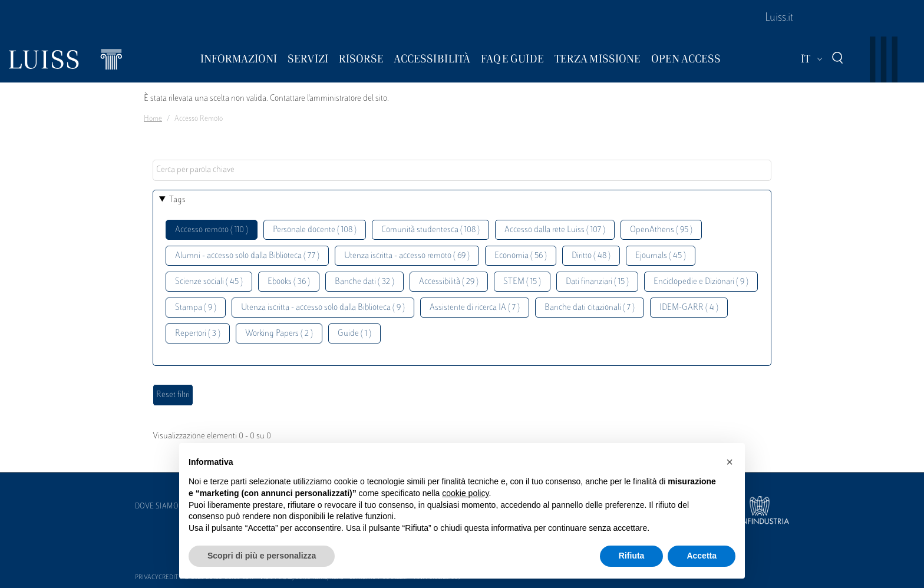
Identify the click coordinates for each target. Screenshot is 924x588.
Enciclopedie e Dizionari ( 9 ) (701, 282)
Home (153, 119)
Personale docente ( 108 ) (315, 230)
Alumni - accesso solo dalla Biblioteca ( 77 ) (247, 256)
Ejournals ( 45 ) (661, 256)
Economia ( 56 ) (521, 256)
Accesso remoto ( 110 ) (212, 230)
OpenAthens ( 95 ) (661, 230)
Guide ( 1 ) (354, 334)
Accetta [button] (702, 556)
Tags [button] (177, 200)
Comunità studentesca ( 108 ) (430, 230)
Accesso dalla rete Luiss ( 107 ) (555, 230)
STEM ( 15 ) (522, 282)
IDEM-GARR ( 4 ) (689, 308)
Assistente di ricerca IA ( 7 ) (475, 308)
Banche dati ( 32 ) (364, 282)
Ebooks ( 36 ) (289, 282)
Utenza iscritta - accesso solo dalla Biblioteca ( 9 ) (323, 308)
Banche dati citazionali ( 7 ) (590, 308)
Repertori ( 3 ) (198, 334)
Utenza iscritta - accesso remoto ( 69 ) (407, 256)
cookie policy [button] (465, 493)
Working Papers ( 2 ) (279, 334)
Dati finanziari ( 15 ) (597, 282)
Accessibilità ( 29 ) (449, 282)
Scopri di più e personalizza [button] (262, 556)
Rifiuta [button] (632, 556)
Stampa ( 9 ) (196, 308)
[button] (730, 462)
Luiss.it (779, 18)
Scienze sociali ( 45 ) (209, 282)
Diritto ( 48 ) (591, 256)
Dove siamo (157, 507)
